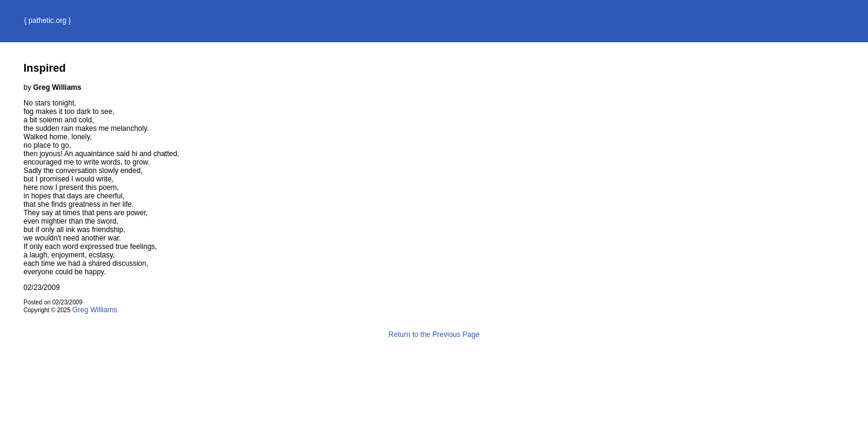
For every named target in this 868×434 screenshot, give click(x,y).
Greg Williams (95, 310)
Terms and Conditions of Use (434, 360)
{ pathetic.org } (47, 20)
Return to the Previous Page (434, 335)
